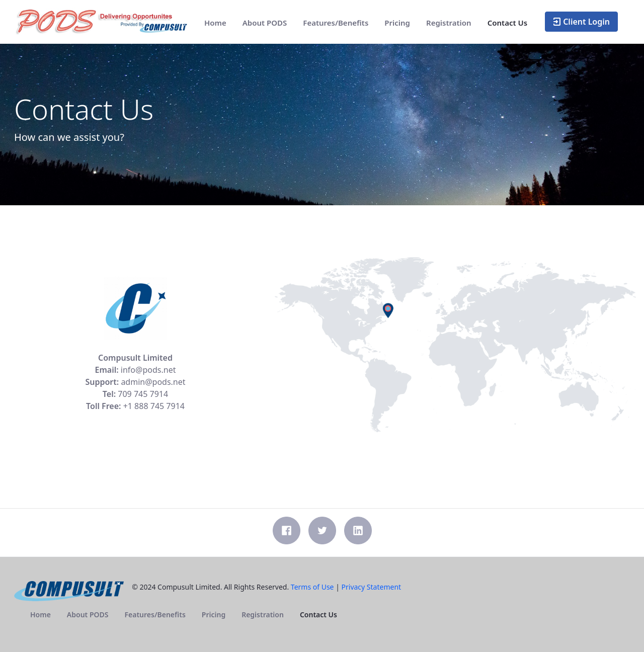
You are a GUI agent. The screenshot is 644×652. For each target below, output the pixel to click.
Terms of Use (312, 587)
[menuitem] (215, 23)
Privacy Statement (372, 587)
